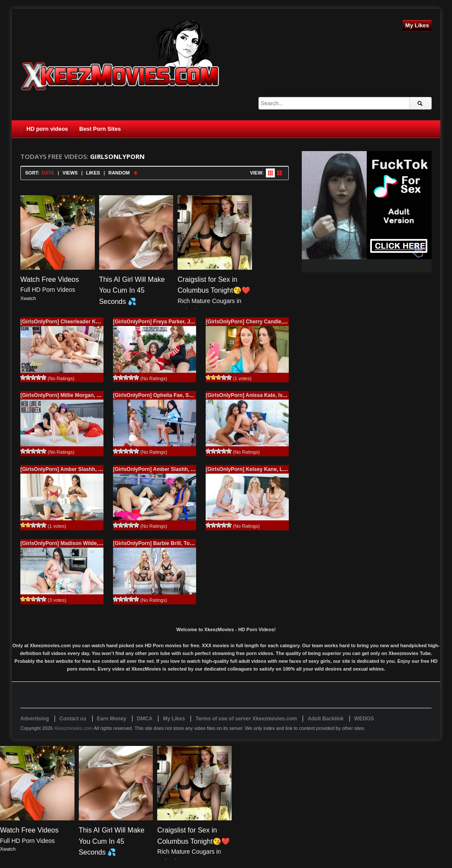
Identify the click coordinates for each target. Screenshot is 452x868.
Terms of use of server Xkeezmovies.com (246, 719)
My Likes (417, 25)
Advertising (35, 719)
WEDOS (364, 719)
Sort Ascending (136, 173)
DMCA (145, 719)
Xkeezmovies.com (73, 728)
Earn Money (112, 719)
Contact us (73, 719)
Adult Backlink (325, 719)
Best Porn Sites (100, 129)
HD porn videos (47, 129)
